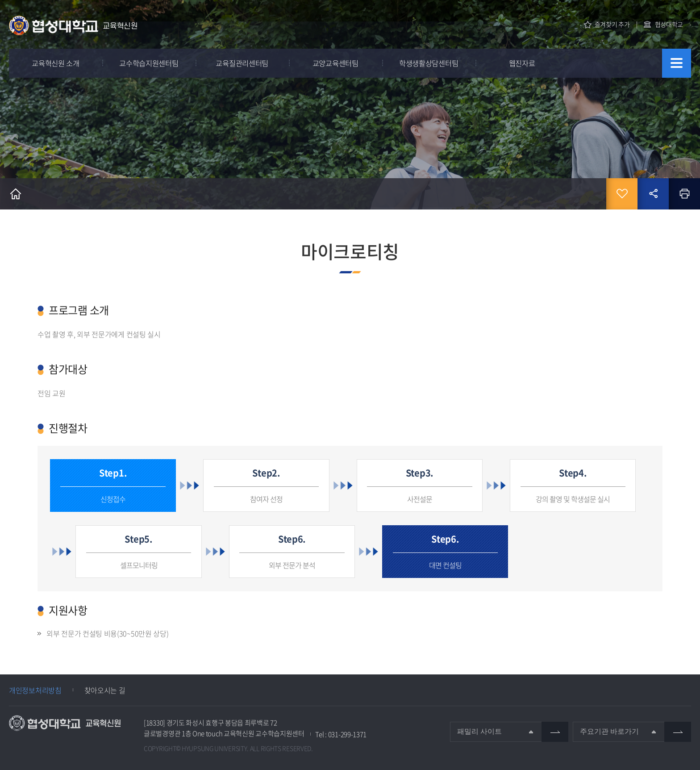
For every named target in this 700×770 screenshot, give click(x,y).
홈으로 (16, 194)
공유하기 (653, 194)
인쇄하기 (684, 194)
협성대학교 (669, 24)
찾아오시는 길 (105, 690)
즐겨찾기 (622, 194)
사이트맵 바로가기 (677, 63)
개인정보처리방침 (35, 690)
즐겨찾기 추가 (612, 24)
